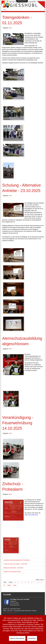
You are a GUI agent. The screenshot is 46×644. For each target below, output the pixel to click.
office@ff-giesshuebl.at (10, 612)
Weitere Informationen (17, 638)
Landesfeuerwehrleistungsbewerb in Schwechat (17, 560)
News (10, 28)
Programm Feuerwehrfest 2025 (12, 572)
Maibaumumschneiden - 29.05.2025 (13, 568)
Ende (15, 585)
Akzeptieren (32, 638)
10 (4, 585)
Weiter (9, 585)
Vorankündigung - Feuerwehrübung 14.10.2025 (18, 423)
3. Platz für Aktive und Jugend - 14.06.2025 (15, 564)
